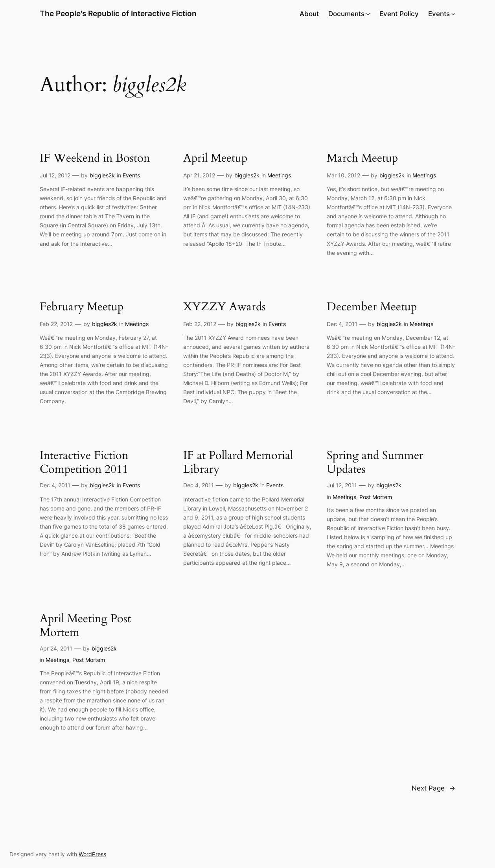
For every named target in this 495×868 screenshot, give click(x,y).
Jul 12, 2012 (55, 175)
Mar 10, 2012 (343, 175)
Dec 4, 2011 (342, 324)
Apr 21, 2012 (199, 175)
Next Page (433, 788)
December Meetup (372, 307)
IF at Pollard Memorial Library (238, 463)
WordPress (92, 854)
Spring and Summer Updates (375, 463)
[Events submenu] (453, 14)
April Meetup (215, 158)
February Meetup (82, 307)
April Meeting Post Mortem (85, 626)
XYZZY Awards (224, 307)
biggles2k (102, 175)
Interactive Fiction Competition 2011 (84, 463)
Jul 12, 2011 (342, 485)
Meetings (279, 175)
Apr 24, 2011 (56, 648)
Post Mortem (376, 497)
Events (131, 175)
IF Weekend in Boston (95, 158)
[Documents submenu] (368, 14)
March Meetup (362, 158)
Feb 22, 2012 (56, 324)
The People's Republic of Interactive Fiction (118, 14)
